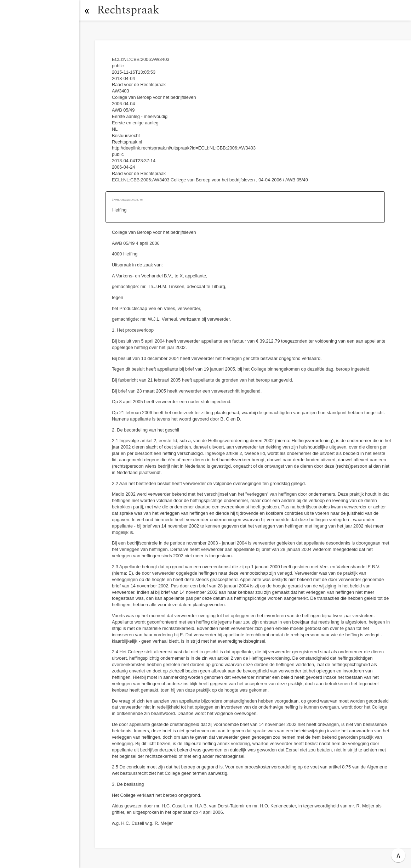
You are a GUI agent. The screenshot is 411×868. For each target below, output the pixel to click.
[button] (87, 10)
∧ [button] (398, 855)
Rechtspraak (128, 10)
